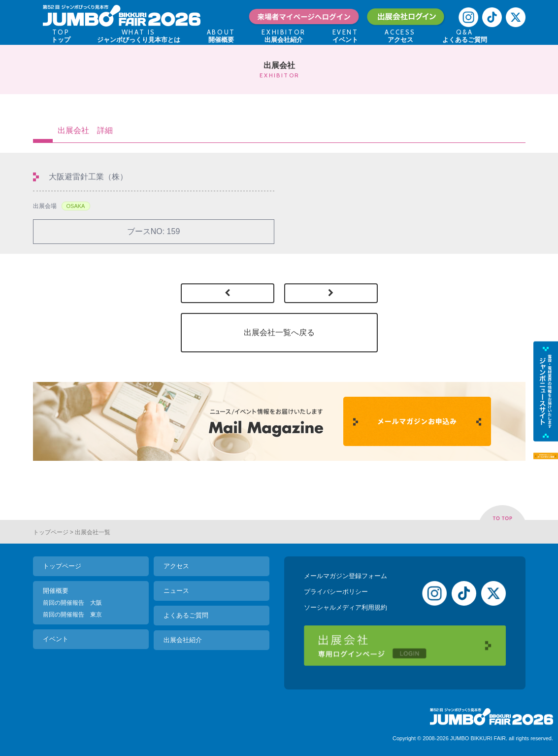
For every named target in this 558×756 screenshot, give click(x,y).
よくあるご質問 (186, 615)
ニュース (176, 591)
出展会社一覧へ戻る (279, 332)
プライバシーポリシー (336, 592)
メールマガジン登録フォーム (345, 576)
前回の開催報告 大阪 (72, 603)
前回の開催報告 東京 (72, 615)
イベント (56, 639)
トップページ (51, 532)
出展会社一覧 (93, 532)
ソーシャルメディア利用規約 (345, 607)
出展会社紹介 (183, 640)
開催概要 (56, 591)
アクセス (176, 566)
